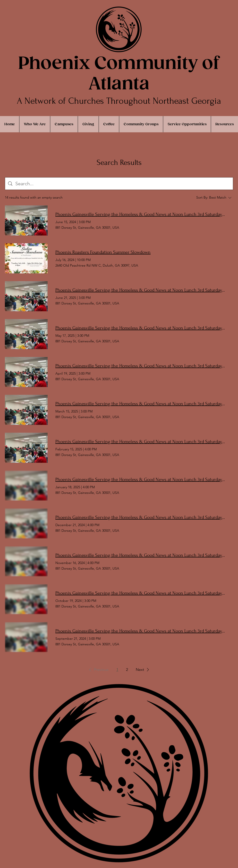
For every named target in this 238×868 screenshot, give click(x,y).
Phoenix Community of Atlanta (119, 74)
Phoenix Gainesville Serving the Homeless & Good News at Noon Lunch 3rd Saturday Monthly (140, 214)
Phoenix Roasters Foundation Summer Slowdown (103, 252)
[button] (98, 670)
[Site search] (123, 184)
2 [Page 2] (127, 670)
